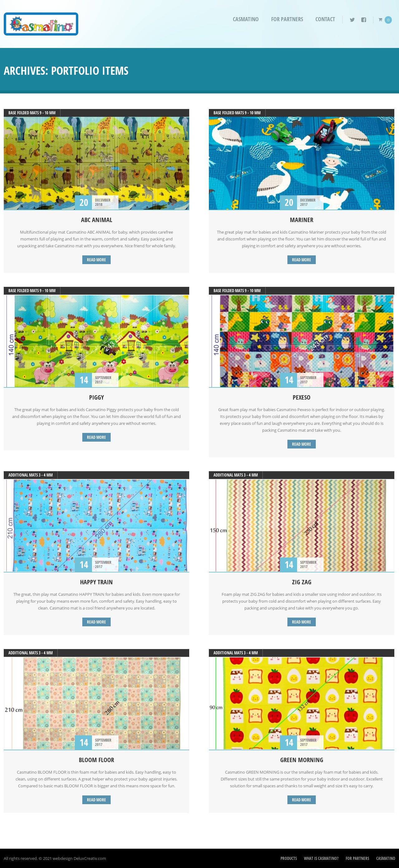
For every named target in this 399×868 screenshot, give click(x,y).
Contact (325, 19)
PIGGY (96, 397)
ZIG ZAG (302, 582)
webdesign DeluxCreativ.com (79, 858)
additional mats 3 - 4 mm (31, 475)
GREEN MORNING (302, 760)
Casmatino (246, 19)
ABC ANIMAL (97, 220)
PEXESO (302, 397)
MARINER (302, 220)
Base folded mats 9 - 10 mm (32, 113)
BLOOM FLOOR (96, 760)
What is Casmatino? (321, 858)
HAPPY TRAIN (96, 582)
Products (289, 858)
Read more (96, 260)
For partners (287, 19)
